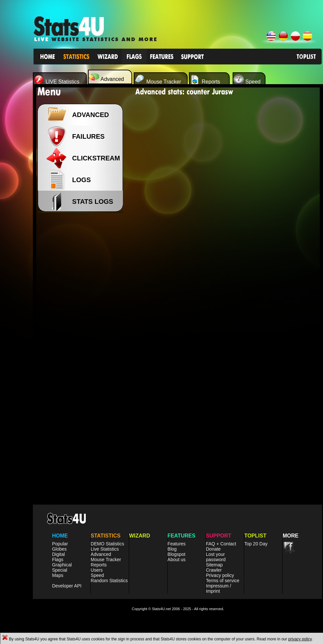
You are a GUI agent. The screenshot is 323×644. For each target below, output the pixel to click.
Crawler (214, 570)
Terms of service (223, 581)
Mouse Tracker (106, 560)
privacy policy (300, 639)
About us (177, 560)
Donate (213, 549)
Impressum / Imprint (219, 588)
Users (97, 570)
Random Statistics (109, 581)
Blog (172, 549)
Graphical (62, 565)
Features (177, 544)
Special (59, 570)
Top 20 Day (256, 544)
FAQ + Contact (221, 544)
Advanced (101, 554)
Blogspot (176, 554)
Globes (59, 549)
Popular (60, 544)
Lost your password (216, 557)
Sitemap (214, 565)
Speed (97, 575)
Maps (58, 575)
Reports (99, 565)
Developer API (67, 586)
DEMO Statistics (107, 544)
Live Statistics (105, 549)
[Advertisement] (82, 322)
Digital (58, 554)
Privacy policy (220, 575)
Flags (58, 560)
